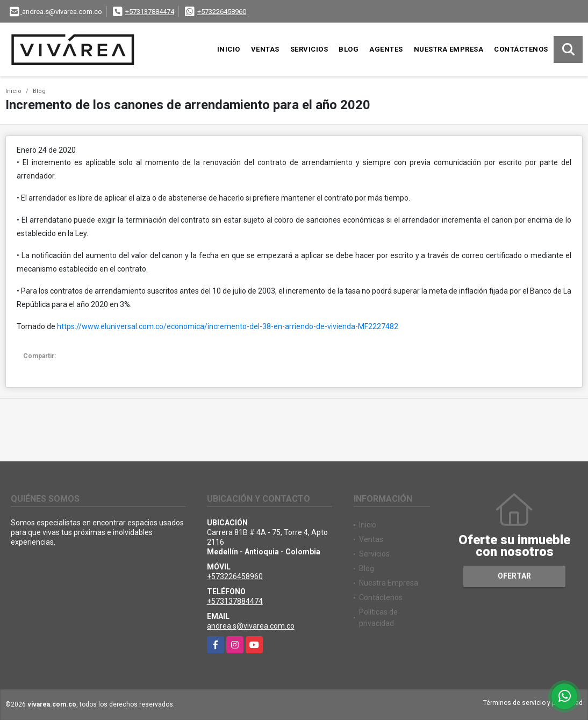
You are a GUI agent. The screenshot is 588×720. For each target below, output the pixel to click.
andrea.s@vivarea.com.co (251, 626)
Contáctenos (521, 49)
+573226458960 (222, 12)
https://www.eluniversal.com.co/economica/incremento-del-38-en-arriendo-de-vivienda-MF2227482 (228, 326)
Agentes (386, 49)
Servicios (309, 49)
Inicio (229, 49)
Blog (349, 49)
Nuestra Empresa (449, 49)
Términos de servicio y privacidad (533, 703)
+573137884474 (150, 12)
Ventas (265, 49)
